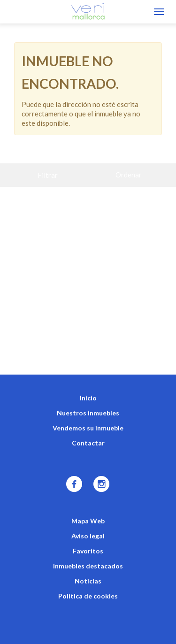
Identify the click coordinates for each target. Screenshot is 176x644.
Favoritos (88, 527)
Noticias (88, 557)
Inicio (88, 374)
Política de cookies (88, 572)
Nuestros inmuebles (88, 389)
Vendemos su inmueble (88, 404)
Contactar (88, 419)
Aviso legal (88, 512)
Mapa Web (88, 497)
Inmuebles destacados (88, 542)
